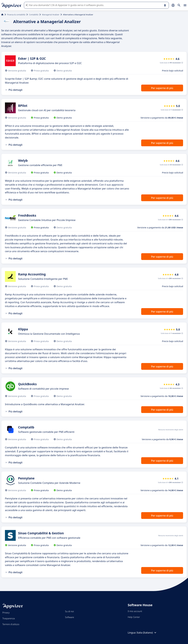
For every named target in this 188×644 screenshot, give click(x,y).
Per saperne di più (162, 88)
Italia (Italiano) (147, 633)
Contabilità (34, 15)
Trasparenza (9, 618)
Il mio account (135, 611)
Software (70, 617)
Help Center (134, 617)
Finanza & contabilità (16, 15)
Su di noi (69, 611)
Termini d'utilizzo (11, 624)
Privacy (6, 612)
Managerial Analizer (51, 15)
